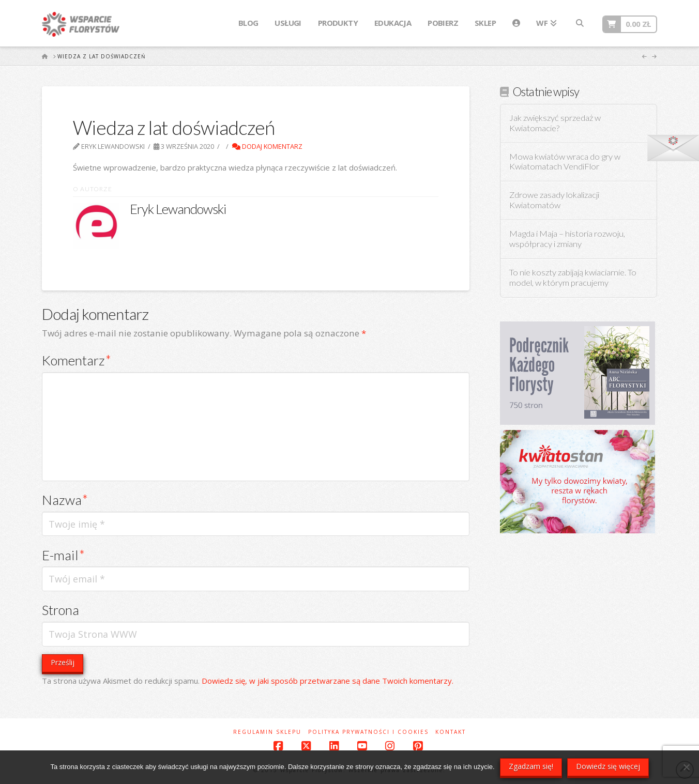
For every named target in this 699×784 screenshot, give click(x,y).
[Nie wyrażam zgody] (686, 767)
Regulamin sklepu (267, 732)
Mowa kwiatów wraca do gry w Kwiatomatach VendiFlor (565, 162)
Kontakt (451, 732)
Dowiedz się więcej (608, 766)
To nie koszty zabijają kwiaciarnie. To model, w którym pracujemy (573, 278)
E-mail (63, 555)
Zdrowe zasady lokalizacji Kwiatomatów (554, 200)
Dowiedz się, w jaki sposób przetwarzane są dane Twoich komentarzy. (328, 681)
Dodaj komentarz (267, 146)
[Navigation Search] (580, 23)
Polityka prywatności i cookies (368, 732)
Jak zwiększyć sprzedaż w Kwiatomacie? (555, 123)
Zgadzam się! (531, 766)
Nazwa (65, 500)
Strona (60, 610)
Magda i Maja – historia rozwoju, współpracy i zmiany (567, 239)
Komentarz (77, 360)
